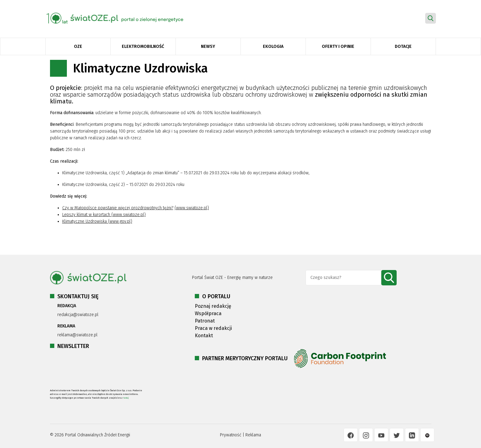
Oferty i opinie (338, 46)
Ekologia (273, 46)
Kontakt (204, 336)
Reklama (253, 435)
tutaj (126, 398)
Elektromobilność (143, 46)
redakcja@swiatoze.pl (78, 315)
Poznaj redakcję (213, 306)
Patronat (205, 321)
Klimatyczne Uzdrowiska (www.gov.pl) (97, 221)
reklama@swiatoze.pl (77, 335)
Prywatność (231, 435)
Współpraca (208, 313)
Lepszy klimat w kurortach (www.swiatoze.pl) (104, 215)
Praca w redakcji (213, 328)
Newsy (208, 46)
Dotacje (403, 46)
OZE (78, 46)
